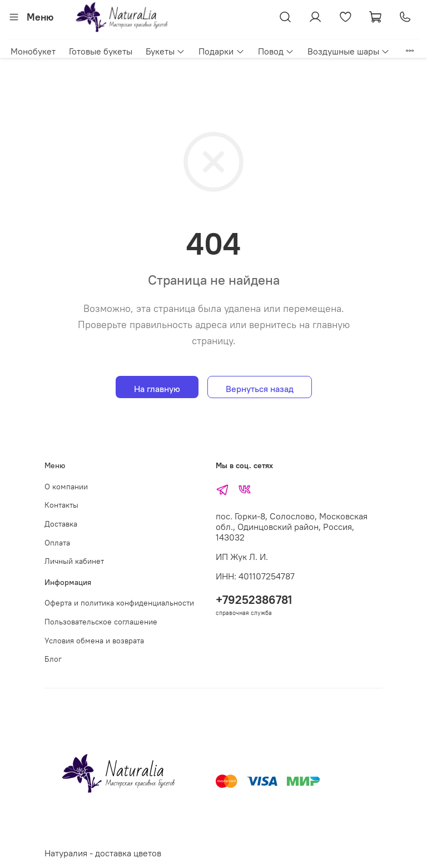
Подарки (221, 51)
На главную (157, 389)
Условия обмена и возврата (94, 641)
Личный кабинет (74, 561)
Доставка (61, 524)
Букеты (165, 51)
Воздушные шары (349, 51)
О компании (66, 487)
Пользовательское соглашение (101, 622)
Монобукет (33, 51)
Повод (276, 51)
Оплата (57, 543)
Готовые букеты (101, 51)
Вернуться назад (260, 389)
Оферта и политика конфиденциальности (119, 603)
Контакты (61, 505)
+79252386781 (254, 600)
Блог (53, 659)
